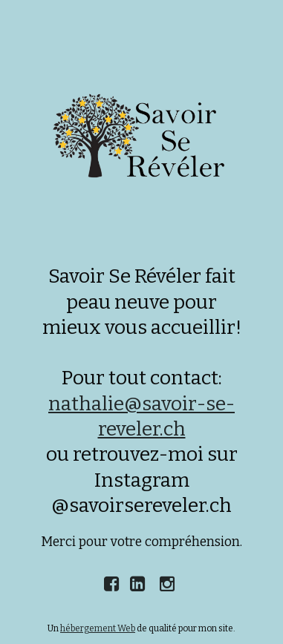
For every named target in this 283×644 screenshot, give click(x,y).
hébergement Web (98, 628)
